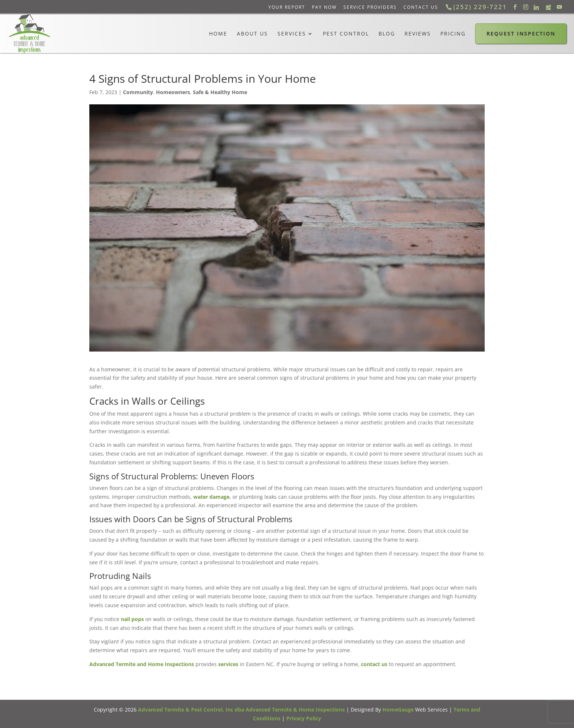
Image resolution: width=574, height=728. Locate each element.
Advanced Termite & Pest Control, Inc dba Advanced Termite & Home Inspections (241, 710)
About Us (252, 34)
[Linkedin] (536, 7)
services (228, 664)
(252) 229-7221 (480, 7)
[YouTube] (559, 7)
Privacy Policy (304, 718)
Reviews (418, 34)
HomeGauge (398, 710)
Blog (387, 34)
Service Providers (370, 7)
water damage (211, 497)
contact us (374, 664)
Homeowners (173, 92)
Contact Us (421, 7)
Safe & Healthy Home (220, 92)
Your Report (287, 7)
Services (292, 34)
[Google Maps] (548, 7)
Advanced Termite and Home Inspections (142, 664)
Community (138, 92)
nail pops (132, 619)
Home (218, 34)
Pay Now (324, 7)
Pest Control (346, 34)
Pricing (453, 34)
